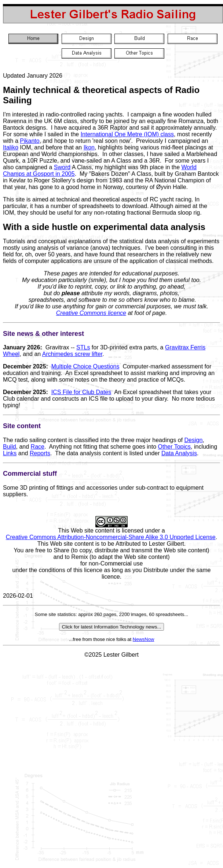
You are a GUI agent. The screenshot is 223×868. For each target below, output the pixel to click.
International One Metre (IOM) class (127, 134)
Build (10, 447)
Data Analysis (179, 453)
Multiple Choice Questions (85, 366)
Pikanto (30, 141)
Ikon (89, 147)
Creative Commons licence (91, 313)
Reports (40, 453)
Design (194, 440)
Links (10, 453)
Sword (62, 167)
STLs (83, 347)
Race (38, 447)
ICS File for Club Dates (81, 392)
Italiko (11, 147)
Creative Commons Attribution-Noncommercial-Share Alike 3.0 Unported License (111, 537)
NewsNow (144, 639)
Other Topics (175, 447)
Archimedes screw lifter (72, 354)
